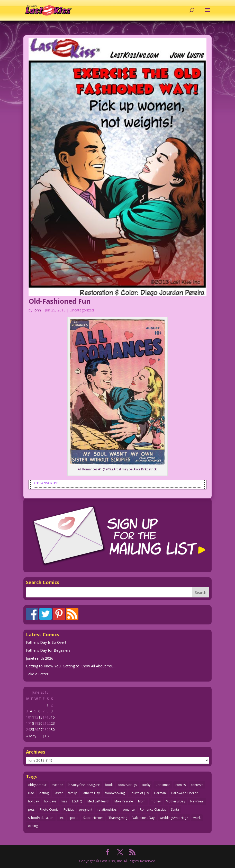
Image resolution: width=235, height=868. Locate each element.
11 (32, 717)
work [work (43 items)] (197, 818)
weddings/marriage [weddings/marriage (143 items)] (174, 818)
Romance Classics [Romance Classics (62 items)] (153, 809)
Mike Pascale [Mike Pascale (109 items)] (124, 801)
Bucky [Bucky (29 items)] (146, 785)
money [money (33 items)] (156, 801)
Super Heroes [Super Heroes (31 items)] (93, 818)
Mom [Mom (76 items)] (142, 801)
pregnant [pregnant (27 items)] (86, 809)
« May (31, 736)
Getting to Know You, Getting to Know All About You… (71, 666)
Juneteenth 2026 (40, 658)
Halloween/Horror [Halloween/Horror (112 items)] (184, 793)
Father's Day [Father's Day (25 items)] (91, 793)
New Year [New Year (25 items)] (197, 801)
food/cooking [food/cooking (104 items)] (115, 793)
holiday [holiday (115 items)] (33, 801)
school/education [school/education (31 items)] (41, 818)
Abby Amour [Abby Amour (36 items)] (37, 785)
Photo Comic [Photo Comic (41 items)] (49, 809)
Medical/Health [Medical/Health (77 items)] (98, 801)
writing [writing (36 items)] (33, 826)
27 (40, 730)
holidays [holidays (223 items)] (50, 801)
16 (53, 717)
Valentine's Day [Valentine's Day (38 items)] (143, 818)
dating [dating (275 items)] (44, 793)
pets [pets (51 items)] (31, 809)
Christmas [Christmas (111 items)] (163, 785)
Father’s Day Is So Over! (46, 642)
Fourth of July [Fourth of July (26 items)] (139, 793)
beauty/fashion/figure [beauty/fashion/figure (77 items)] (84, 785)
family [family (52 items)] (72, 793)
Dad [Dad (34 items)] (31, 793)
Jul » (46, 736)
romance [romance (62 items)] (128, 809)
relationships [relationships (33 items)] (107, 809)
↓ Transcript (46, 483)
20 (40, 723)
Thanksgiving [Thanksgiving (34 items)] (118, 818)
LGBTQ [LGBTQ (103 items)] (77, 801)
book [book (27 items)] (109, 785)
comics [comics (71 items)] (180, 785)
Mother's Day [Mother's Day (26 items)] (175, 801)
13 (40, 717)
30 (53, 730)
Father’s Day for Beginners (48, 650)
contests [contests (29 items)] (197, 785)
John (37, 310)
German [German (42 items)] (160, 793)
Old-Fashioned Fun (60, 301)
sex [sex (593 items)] (61, 818)
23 (53, 723)
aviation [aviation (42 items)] (57, 785)
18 (32, 723)
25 (32, 730)
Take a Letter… (39, 674)
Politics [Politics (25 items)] (69, 809)
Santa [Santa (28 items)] (175, 809)
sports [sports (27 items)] (73, 818)
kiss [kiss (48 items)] (64, 801)
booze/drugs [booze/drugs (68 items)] (127, 785)
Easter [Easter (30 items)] (58, 793)
